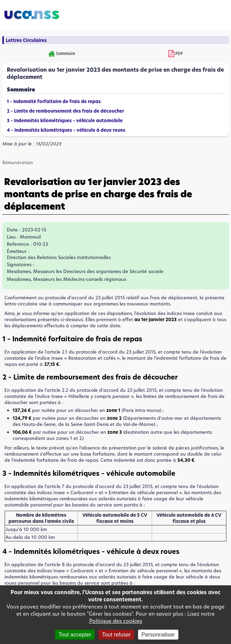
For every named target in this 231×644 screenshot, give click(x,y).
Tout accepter (75, 635)
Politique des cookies (116, 621)
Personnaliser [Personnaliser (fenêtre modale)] (158, 635)
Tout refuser (116, 635)
